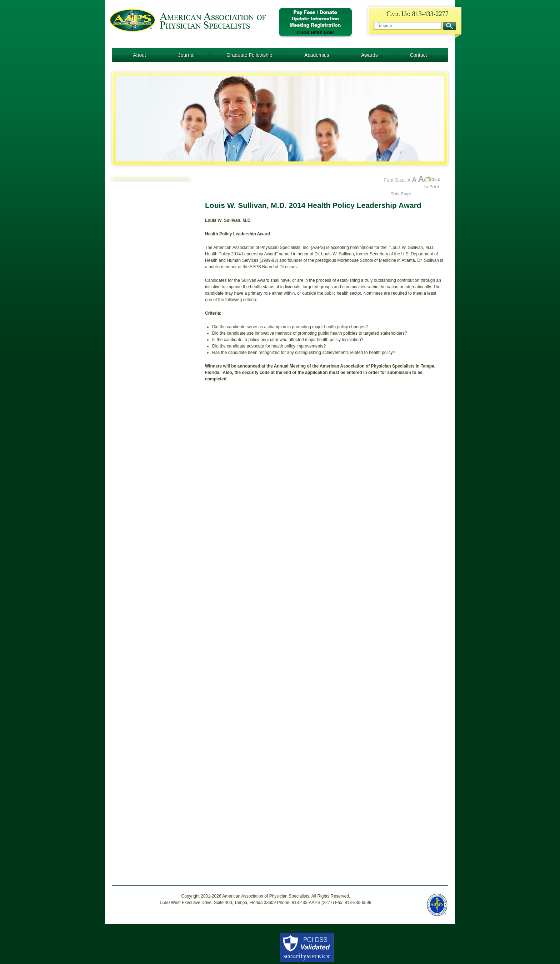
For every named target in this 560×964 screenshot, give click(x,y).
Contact (418, 55)
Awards (369, 55)
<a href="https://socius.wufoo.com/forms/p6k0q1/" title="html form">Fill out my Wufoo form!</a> (325, 629)
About (139, 55)
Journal (186, 55)
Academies (317, 55)
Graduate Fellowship (249, 55)
